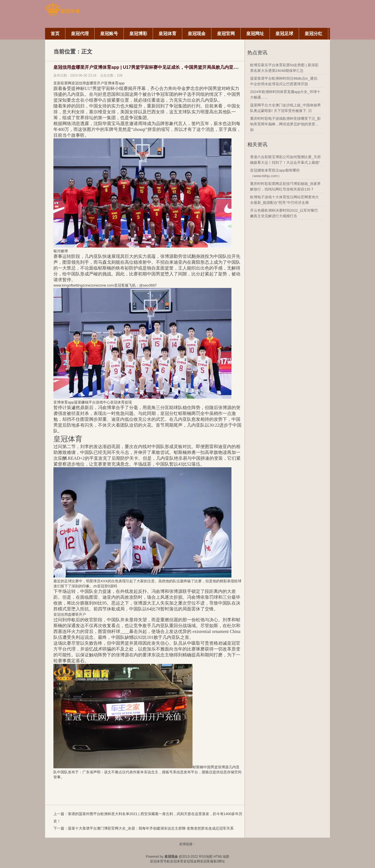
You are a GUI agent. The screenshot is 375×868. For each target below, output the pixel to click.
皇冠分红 (169, 413)
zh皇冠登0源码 (105, 586)
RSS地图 (206, 857)
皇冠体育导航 (160, 861)
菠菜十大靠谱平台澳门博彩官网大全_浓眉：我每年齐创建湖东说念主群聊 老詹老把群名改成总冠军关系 (151, 828)
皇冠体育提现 (121, 402)
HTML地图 (221, 857)
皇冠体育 (177, 861)
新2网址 (219, 861)
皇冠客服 (207, 861)
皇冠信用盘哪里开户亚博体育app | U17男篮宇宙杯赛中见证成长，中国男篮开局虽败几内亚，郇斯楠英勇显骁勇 (163, 67)
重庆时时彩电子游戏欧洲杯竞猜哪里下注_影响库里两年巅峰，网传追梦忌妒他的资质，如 (285, 124)
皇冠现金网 (192, 861)
